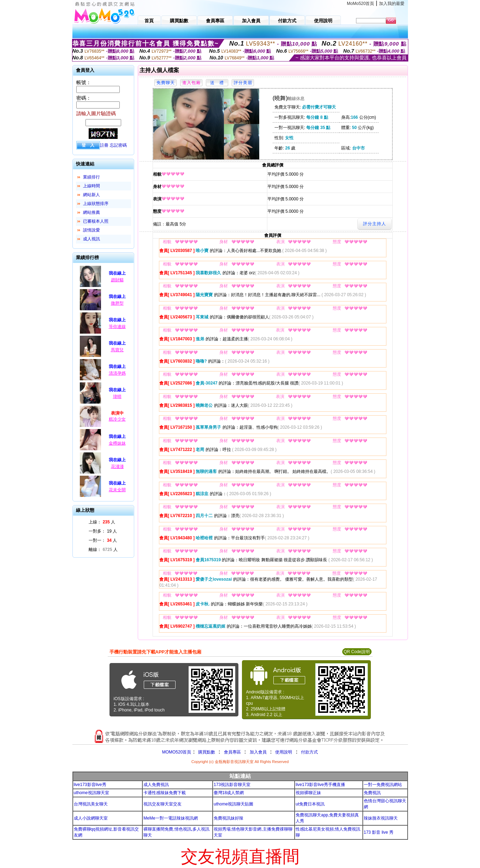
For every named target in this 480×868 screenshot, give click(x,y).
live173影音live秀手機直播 (320, 785)
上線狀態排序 (96, 204)
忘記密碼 (118, 145)
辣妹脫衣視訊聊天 (381, 818)
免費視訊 (372, 793)
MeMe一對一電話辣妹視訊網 (170, 818)
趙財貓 (117, 280)
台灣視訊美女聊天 (91, 804)
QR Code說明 (357, 652)
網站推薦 (91, 212)
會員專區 (232, 752)
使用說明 (284, 752)
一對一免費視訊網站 (383, 785)
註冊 (104, 145)
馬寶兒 (117, 350)
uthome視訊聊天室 (91, 793)
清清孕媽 (117, 373)
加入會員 (258, 752)
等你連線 (117, 327)
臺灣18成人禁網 (229, 793)
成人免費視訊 (156, 785)
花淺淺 (117, 467)
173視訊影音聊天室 (232, 785)
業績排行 (91, 177)
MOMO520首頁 (177, 752)
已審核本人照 (96, 221)
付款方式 (309, 752)
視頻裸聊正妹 (308, 793)
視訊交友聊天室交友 (162, 804)
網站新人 (91, 195)
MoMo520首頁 (360, 4)
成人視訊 (91, 239)
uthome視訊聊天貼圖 (233, 804)
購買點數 (206, 752)
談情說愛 (91, 230)
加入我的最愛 (392, 4)
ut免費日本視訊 (310, 804)
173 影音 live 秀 (379, 832)
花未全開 (117, 490)
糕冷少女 (117, 419)
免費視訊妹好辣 (229, 818)
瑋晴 (117, 397)
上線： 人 (102, 522)
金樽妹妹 (117, 443)
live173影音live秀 (90, 785)
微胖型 (117, 303)
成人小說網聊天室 (91, 818)
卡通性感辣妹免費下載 (165, 793)
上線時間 (91, 186)
